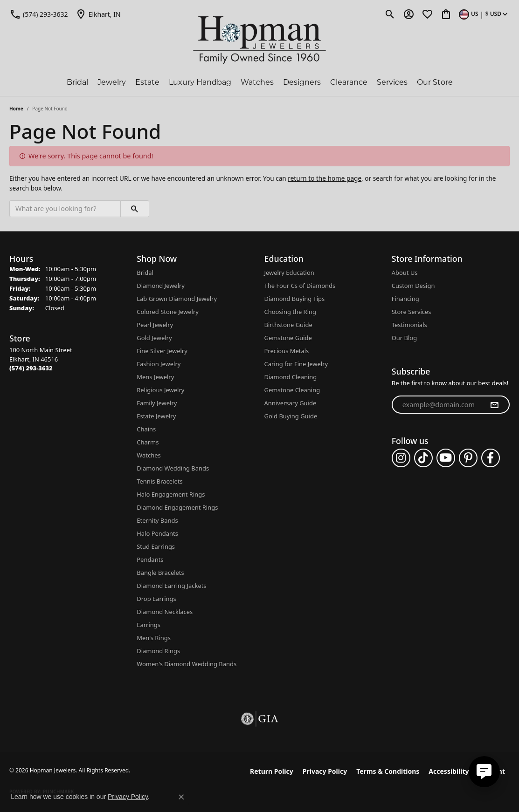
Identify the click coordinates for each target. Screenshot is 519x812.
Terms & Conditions (388, 771)
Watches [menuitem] (149, 455)
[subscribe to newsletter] (494, 405)
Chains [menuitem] (146, 429)
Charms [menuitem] (148, 442)
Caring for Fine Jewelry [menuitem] (296, 364)
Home (16, 109)
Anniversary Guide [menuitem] (291, 403)
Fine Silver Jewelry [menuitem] (162, 351)
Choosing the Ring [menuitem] (290, 312)
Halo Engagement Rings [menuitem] (171, 494)
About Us (405, 273)
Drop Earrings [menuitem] (156, 599)
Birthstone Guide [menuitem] (288, 325)
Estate (147, 83)
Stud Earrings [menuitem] (156, 546)
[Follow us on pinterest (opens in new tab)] (468, 458)
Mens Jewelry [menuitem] (155, 377)
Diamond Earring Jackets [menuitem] (171, 586)
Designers (302, 83)
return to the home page (325, 178)
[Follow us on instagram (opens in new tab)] (401, 458)
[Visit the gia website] (260, 719)
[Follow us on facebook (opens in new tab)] (491, 458)
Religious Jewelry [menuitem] (160, 390)
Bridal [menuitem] (145, 273)
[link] (39, 14)
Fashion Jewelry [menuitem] (159, 364)
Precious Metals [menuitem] (287, 351)
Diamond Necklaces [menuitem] (165, 612)
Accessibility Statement (467, 771)
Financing (405, 299)
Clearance (349, 83)
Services (392, 83)
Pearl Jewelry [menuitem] (155, 325)
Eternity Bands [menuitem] (157, 520)
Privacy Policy (325, 771)
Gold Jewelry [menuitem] (154, 338)
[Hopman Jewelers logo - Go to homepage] (259, 40)
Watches (257, 83)
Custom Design (413, 286)
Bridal (77, 83)
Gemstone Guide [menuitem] (288, 338)
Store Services (412, 312)
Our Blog (404, 338)
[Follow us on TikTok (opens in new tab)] (423, 458)
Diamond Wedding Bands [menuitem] (173, 468)
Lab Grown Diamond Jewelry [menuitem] (177, 299)
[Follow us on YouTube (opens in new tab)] (446, 458)
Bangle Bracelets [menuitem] (160, 573)
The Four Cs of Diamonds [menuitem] (300, 286)
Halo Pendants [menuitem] (157, 533)
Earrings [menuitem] (149, 625)
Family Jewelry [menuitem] (157, 403)
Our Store (435, 83)
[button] (390, 14)
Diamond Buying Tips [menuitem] (295, 299)
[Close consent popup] (181, 797)
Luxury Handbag (200, 83)
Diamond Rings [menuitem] (158, 651)
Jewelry (112, 83)
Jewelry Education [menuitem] (289, 273)
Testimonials (409, 325)
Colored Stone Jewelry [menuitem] (168, 312)
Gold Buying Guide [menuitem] (291, 416)
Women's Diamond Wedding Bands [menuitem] (187, 664)
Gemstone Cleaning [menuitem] (292, 390)
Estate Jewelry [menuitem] (156, 416)
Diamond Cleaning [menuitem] (291, 377)
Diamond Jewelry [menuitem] (161, 286)
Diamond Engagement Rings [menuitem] (177, 507)
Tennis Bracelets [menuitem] (159, 481)
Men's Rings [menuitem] (154, 638)
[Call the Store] (31, 368)
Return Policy (272, 771)
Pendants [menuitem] (150, 560)
